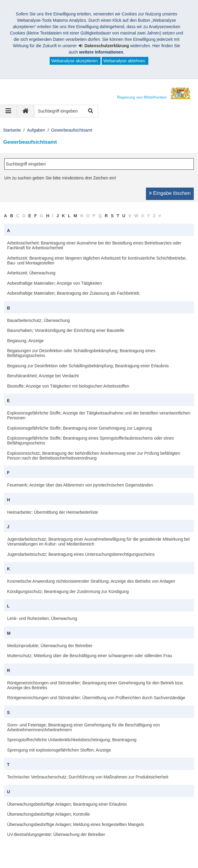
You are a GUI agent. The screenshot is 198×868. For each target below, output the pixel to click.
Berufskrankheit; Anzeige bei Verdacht (43, 376)
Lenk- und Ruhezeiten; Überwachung (42, 618)
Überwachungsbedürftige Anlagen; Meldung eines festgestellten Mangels (76, 824)
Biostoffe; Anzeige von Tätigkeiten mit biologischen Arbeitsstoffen (68, 386)
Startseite (12, 130)
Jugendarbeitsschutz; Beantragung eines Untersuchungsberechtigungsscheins (81, 554)
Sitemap (107, 852)
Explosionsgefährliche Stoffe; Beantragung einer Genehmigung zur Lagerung (80, 428)
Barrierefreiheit (138, 852)
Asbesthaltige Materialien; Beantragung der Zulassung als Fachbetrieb (73, 293)
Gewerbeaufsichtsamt (72, 130)
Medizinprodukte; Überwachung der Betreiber (50, 646)
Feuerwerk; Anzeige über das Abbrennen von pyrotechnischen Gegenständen (80, 485)
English (169, 852)
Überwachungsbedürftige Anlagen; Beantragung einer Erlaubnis (67, 804)
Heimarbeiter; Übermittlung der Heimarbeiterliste (53, 512)
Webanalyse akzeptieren (74, 61)
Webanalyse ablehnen (124, 61)
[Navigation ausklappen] (8, 111)
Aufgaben (36, 130)
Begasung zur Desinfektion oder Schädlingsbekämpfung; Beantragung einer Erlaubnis (88, 366)
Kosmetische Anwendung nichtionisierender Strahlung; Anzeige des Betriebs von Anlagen (91, 581)
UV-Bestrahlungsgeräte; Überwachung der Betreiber (56, 834)
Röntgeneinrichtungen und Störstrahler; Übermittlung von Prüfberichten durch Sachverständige (96, 698)
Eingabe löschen (172, 193)
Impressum (21, 852)
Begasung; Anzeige (26, 341)
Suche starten (90, 111)
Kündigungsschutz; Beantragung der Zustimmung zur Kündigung (68, 591)
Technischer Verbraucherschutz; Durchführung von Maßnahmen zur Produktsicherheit (88, 777)
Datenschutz (53, 852)
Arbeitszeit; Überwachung (31, 273)
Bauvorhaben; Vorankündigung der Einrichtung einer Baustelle (66, 330)
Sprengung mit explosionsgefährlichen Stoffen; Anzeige (59, 750)
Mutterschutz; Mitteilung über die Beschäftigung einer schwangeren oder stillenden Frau (90, 656)
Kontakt (82, 852)
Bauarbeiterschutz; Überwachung (39, 320)
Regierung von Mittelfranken (41, 846)
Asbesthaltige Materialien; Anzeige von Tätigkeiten (55, 283)
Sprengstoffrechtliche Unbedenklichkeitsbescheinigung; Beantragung (72, 740)
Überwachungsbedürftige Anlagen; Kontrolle (49, 814)
